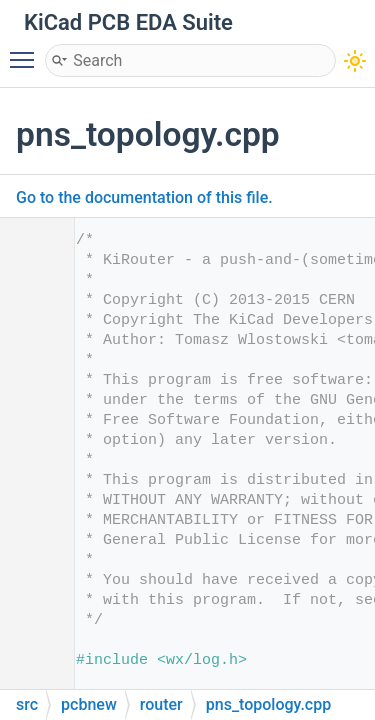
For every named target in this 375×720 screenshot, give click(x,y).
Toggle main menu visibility (27, 51)
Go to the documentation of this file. (144, 197)
